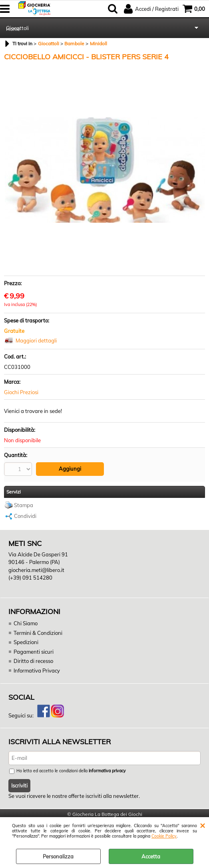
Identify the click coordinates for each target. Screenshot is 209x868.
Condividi (25, 516)
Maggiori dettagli (36, 340)
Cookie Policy (164, 836)
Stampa (24, 505)
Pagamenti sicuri (34, 652)
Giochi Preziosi (21, 392)
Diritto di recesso (33, 661)
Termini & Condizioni (38, 633)
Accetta (151, 856)
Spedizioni (26, 642)
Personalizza (58, 856)
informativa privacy (107, 771)
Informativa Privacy (37, 671)
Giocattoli (17, 28)
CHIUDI (202, 825)
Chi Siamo (26, 623)
